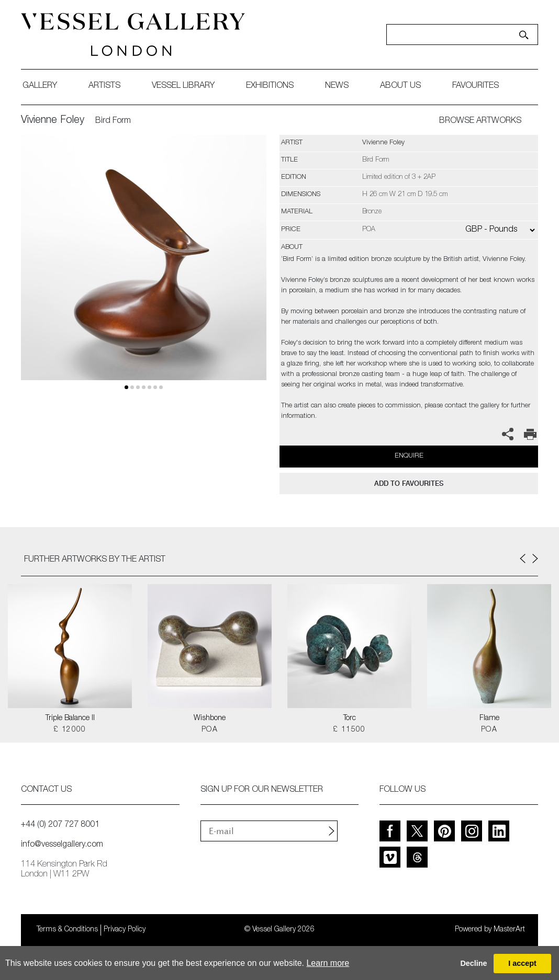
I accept (522, 963)
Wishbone (210, 719)
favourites (476, 86)
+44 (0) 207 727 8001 (60, 825)
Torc (350, 719)
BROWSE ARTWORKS (480, 121)
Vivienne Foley (53, 121)
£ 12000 (70, 730)
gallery (40, 86)
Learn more (328, 963)
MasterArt (509, 930)
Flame (489, 719)
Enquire (409, 456)
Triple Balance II (70, 719)
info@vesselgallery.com (62, 845)
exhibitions (270, 86)
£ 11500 (349, 730)
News (337, 86)
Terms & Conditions (67, 930)
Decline (473, 963)
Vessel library (183, 86)
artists (104, 86)
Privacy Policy (125, 930)
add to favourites (409, 483)
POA (210, 730)
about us (400, 86)
